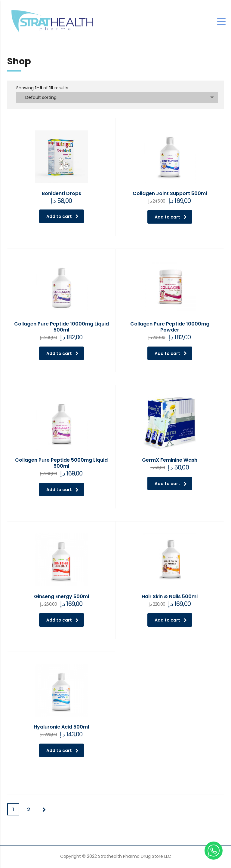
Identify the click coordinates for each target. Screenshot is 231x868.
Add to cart (62, 216)
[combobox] (117, 97)
